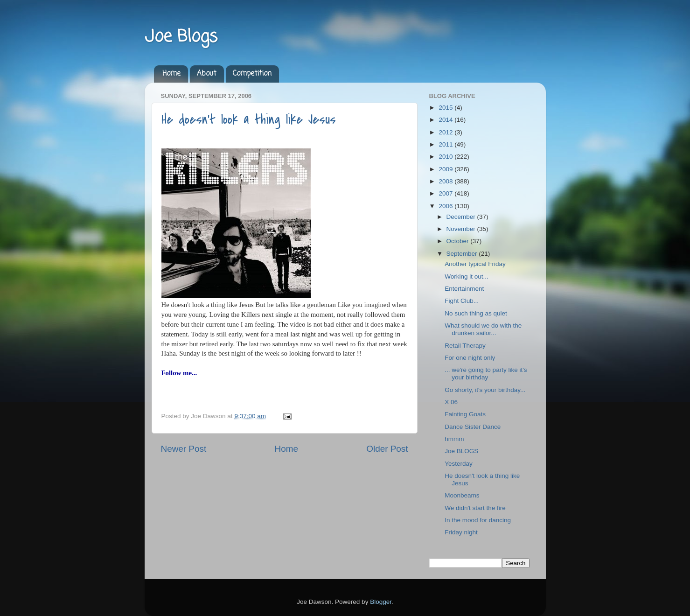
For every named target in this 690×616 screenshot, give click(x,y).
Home (171, 74)
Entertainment (464, 289)
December (462, 217)
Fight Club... (462, 301)
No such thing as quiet (476, 313)
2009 (446, 169)
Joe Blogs (181, 37)
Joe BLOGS (461, 451)
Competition (252, 74)
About (207, 74)
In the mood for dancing (478, 520)
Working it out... (467, 276)
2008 (446, 181)
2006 (446, 206)
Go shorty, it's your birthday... (485, 390)
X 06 (451, 402)
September (463, 254)
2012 (446, 132)
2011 (446, 144)
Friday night (461, 532)
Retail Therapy (465, 346)
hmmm (454, 439)
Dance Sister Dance (473, 427)
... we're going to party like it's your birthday (486, 374)
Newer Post (184, 449)
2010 (446, 157)
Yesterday (459, 464)
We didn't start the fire (475, 508)
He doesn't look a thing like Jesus (249, 119)
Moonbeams (462, 495)
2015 (446, 108)
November (462, 229)
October (459, 241)
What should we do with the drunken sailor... (483, 329)
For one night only (470, 358)
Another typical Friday (475, 264)
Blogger (381, 602)
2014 (446, 120)
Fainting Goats (465, 414)
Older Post (387, 449)
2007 (446, 193)
